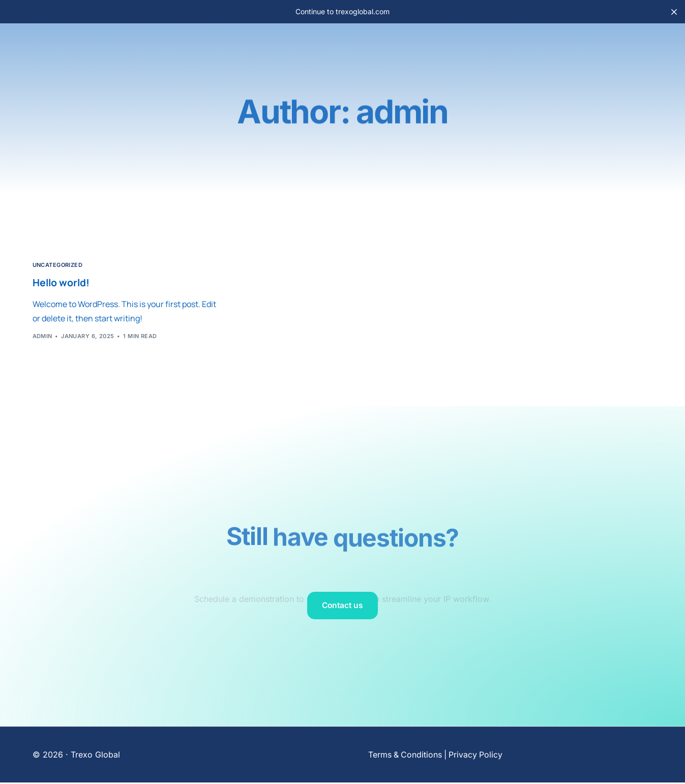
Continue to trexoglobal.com (342, 12)
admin (42, 337)
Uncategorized (58, 265)
